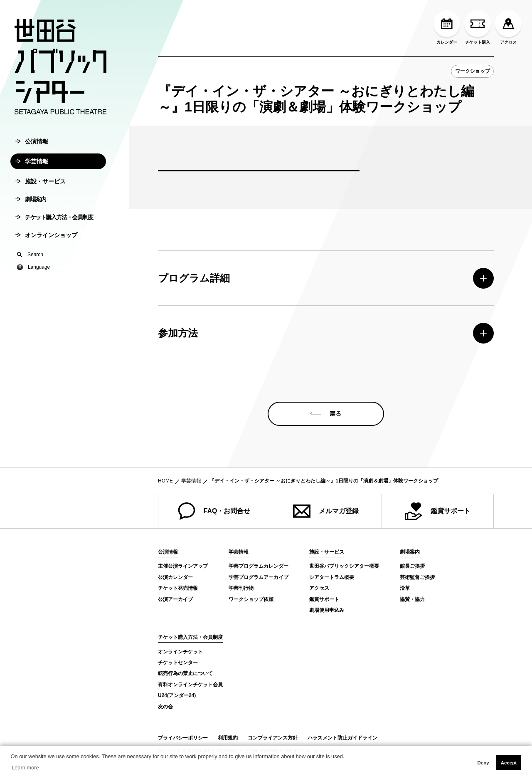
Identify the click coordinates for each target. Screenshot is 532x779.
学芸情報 (32, 165)
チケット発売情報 (178, 588)
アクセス (508, 27)
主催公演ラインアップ (183, 566)
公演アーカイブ (175, 599)
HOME (165, 481)
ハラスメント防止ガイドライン (342, 738)
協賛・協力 (412, 599)
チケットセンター (178, 663)
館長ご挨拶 (412, 566)
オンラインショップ (46, 239)
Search (30, 258)
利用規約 (228, 738)
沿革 (405, 588)
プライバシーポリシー (183, 738)
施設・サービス (41, 185)
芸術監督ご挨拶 (417, 577)
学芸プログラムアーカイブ (259, 577)
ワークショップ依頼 (251, 599)
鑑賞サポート (438, 511)
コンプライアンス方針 (273, 738)
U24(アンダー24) (177, 695)
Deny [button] (483, 763)
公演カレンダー (175, 577)
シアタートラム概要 (332, 577)
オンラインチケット (180, 652)
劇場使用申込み (327, 610)
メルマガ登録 (326, 511)
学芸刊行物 (241, 588)
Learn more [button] (25, 768)
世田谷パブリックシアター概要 (344, 566)
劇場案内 (31, 203)
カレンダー (447, 27)
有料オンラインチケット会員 (190, 685)
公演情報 (32, 145)
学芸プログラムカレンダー (259, 566)
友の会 (165, 707)
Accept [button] (509, 763)
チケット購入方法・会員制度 (54, 221)
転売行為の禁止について (185, 673)
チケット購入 (478, 27)
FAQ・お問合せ (214, 511)
